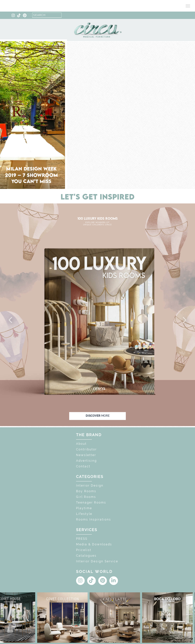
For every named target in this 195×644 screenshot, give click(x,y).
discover (98, 416)
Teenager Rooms (91, 503)
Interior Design (90, 486)
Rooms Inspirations (94, 520)
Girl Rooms (86, 497)
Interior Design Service (97, 561)
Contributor (86, 449)
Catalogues (86, 556)
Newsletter (86, 455)
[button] (11, 320)
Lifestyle (84, 514)
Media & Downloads (94, 544)
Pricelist (84, 550)
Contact (83, 466)
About (81, 444)
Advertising (86, 461)
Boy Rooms (86, 491)
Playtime (84, 508)
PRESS (82, 539)
